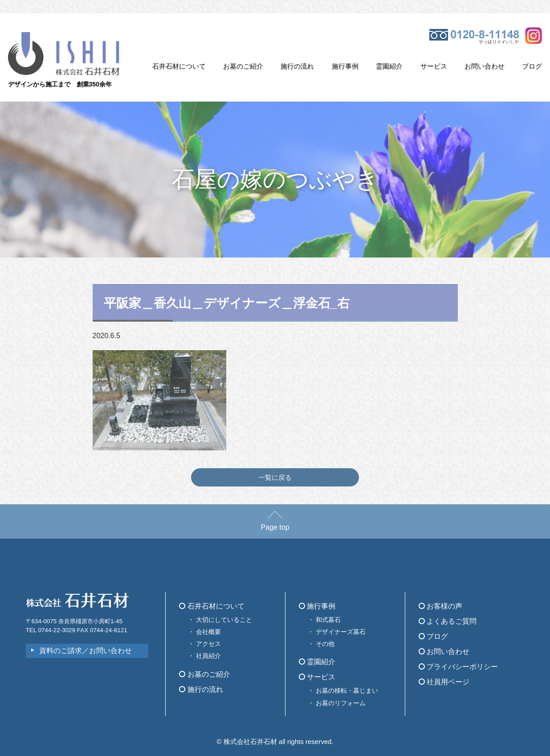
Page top (275, 523)
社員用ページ (444, 682)
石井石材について (179, 66)
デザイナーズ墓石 (341, 632)
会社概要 (208, 632)
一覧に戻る (275, 477)
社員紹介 (208, 656)
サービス (434, 66)
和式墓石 (328, 620)
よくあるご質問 (448, 621)
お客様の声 (440, 606)
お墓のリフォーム (341, 703)
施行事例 (345, 66)
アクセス (208, 644)
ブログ (532, 66)
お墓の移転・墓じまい (347, 691)
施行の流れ (297, 66)
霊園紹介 (389, 66)
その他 (325, 644)
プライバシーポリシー (458, 667)
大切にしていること (224, 620)
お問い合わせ (485, 66)
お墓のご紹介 (243, 66)
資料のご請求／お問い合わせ (86, 651)
